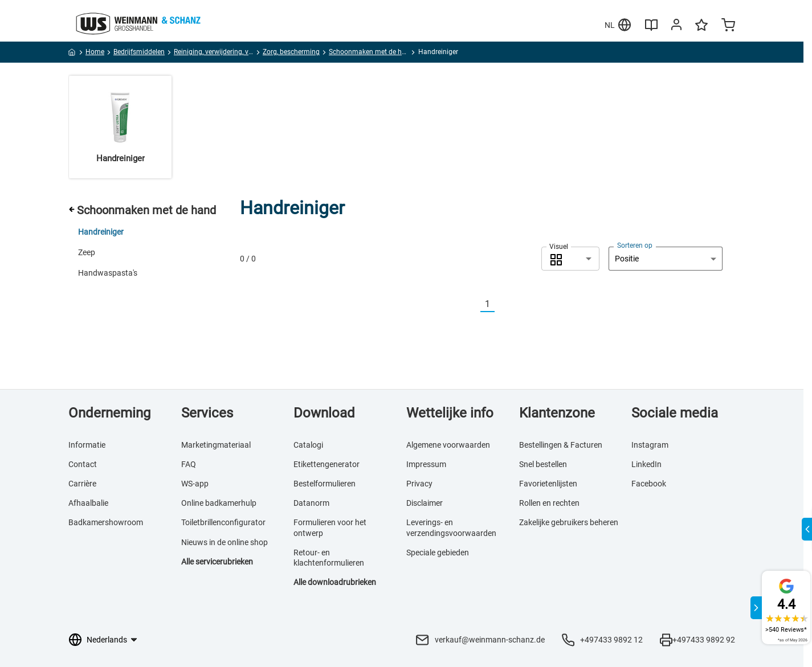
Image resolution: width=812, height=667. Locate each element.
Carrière (82, 484)
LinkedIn (646, 464)
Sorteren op (635, 245)
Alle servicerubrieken (217, 562)
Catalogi (308, 445)
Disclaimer (425, 503)
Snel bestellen (543, 464)
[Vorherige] (474, 304)
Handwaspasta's (108, 273)
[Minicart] (728, 26)
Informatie (87, 445)
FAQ (189, 464)
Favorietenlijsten (548, 484)
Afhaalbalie (88, 503)
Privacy (419, 484)
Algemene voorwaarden (448, 445)
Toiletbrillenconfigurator (223, 522)
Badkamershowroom (106, 522)
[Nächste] (501, 304)
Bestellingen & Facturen (561, 445)
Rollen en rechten (549, 503)
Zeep (87, 252)
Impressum (426, 464)
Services (207, 413)
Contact (83, 464)
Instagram (650, 445)
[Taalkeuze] (111, 640)
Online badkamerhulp (219, 503)
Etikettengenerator (327, 464)
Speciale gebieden (438, 553)
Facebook (649, 484)
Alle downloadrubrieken (335, 582)
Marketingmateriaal (216, 445)
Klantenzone (557, 413)
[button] (570, 259)
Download (324, 413)
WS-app (195, 484)
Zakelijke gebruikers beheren (569, 522)
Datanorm (311, 503)
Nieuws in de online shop (225, 542)
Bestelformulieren (325, 484)
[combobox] (570, 259)
